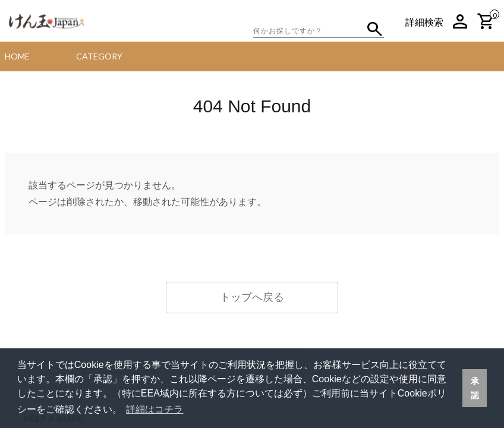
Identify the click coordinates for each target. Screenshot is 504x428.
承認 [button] (475, 388)
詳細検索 (424, 22)
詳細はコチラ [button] (155, 409)
